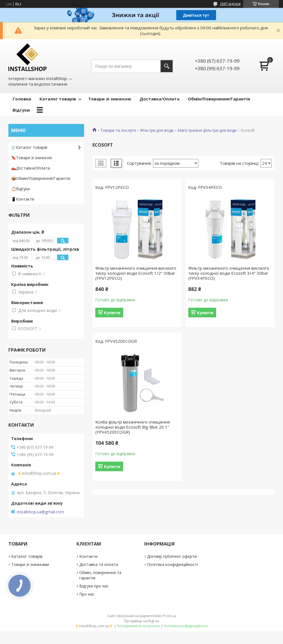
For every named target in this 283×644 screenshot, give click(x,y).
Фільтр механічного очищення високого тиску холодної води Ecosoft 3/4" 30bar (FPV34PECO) (229, 273)
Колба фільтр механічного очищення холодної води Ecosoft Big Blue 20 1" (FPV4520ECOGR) (133, 427)
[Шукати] (167, 66)
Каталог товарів (58, 99)
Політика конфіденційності (172, 564)
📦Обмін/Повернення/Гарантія (41, 178)
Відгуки (21, 110)
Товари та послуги (118, 130)
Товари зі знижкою (110, 99)
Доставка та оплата (99, 564)
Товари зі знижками (30, 564)
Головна (22, 99)
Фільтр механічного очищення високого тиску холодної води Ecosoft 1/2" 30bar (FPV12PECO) (136, 273)
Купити (112, 312)
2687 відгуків (230, 4)
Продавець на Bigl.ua (141, 621)
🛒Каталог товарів (29, 147)
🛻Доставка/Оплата (31, 168)
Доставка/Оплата (159, 99)
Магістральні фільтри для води (207, 130)
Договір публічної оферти (172, 556)
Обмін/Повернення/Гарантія (219, 99)
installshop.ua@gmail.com (40, 512)
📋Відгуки (20, 189)
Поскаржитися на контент (138, 626)
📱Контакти (23, 199)
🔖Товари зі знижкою (32, 158)
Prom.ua (170, 616)
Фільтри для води (157, 130)
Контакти (88, 556)
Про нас (87, 594)
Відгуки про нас (94, 586)
